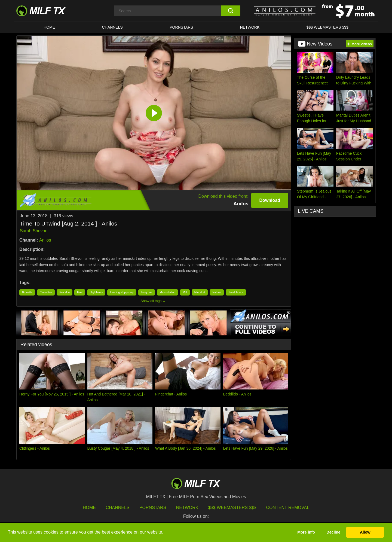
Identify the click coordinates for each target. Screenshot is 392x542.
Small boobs (236, 292)
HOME (49, 27)
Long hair (147, 292)
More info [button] (306, 532)
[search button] (231, 11)
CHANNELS (112, 27)
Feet (80, 292)
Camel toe (46, 292)
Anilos (45, 240)
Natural (217, 292)
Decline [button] (333, 532)
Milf (185, 292)
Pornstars (181, 27)
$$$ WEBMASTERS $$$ (327, 27)
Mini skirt (200, 292)
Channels (117, 508)
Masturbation (167, 292)
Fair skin (65, 292)
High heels (96, 292)
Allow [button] (365, 532)
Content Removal (288, 508)
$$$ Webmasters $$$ (232, 508)
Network (250, 27)
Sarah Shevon (34, 231)
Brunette (27, 292)
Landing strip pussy (122, 292)
